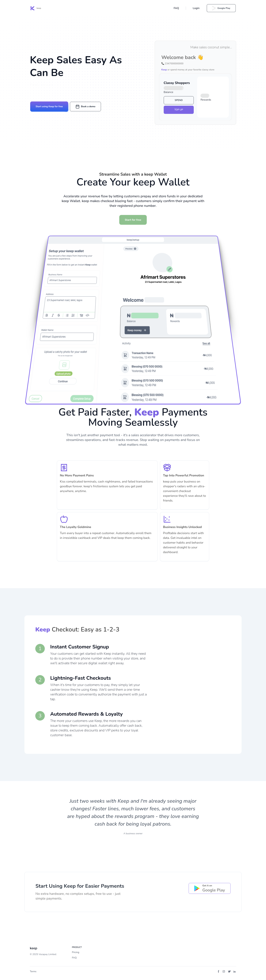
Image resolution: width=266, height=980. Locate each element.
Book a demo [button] (85, 107)
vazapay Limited (47, 954)
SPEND (179, 100)
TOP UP (179, 110)
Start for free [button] (133, 220)
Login (196, 8)
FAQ (176, 8)
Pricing (76, 952)
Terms (33, 971)
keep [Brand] (34, 948)
